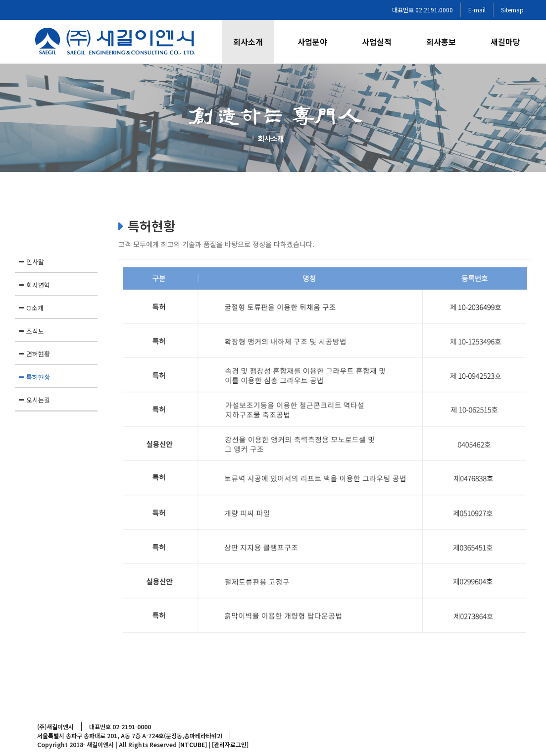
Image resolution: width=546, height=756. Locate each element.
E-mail (477, 10)
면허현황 (38, 354)
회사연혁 (38, 285)
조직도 (35, 331)
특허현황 (38, 377)
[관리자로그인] (230, 744)
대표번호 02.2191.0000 (422, 10)
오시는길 (38, 400)
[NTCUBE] (193, 744)
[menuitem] (254, 42)
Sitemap (512, 10)
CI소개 (35, 308)
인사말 (35, 262)
